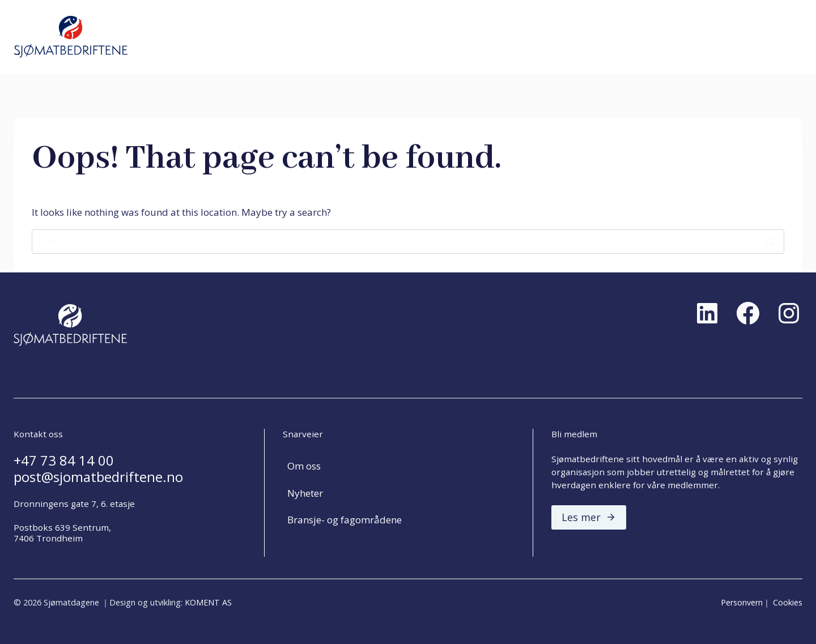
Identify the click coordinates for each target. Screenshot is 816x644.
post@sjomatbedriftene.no (98, 477)
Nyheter (305, 493)
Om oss (304, 466)
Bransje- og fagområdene (345, 520)
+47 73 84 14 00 (64, 460)
